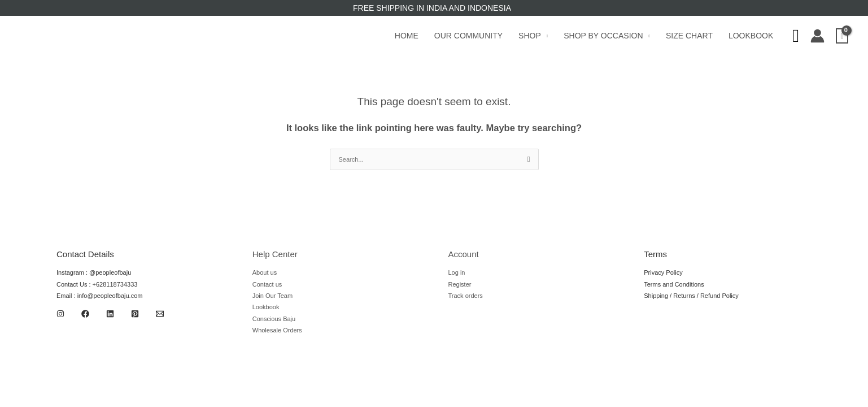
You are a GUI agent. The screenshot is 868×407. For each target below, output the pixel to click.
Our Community (468, 36)
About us (265, 272)
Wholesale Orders (277, 330)
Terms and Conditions (674, 284)
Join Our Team (272, 296)
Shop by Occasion (603, 36)
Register (460, 284)
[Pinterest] (135, 314)
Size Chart (689, 36)
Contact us (267, 284)
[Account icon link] (817, 36)
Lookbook (751, 36)
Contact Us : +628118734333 (97, 284)
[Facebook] (85, 314)
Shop (530, 36)
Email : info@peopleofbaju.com (99, 296)
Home (407, 36)
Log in (457, 272)
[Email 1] (160, 314)
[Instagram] (60, 314)
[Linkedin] (110, 314)
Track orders (466, 296)
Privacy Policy (663, 272)
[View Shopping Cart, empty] (842, 36)
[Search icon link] (796, 36)
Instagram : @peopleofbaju (94, 272)
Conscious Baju (274, 319)
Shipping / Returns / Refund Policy (691, 296)
